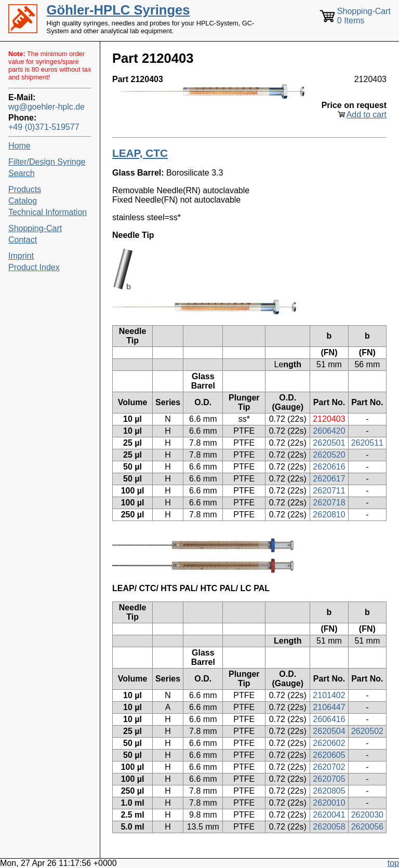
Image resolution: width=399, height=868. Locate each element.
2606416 (329, 719)
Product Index (34, 267)
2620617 (329, 479)
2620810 (329, 515)
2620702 (329, 767)
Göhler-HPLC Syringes (118, 10)
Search (22, 173)
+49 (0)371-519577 (44, 127)
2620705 (329, 779)
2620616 (329, 467)
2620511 (367, 443)
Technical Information (48, 212)
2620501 (329, 443)
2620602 (329, 743)
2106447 (329, 707)
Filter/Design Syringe (47, 162)
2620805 (329, 791)
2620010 (329, 803)
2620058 (329, 827)
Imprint (21, 256)
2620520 (329, 455)
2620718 (329, 503)
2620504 (329, 731)
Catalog (23, 201)
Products (25, 189)
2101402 (329, 695)
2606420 (329, 431)
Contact (23, 240)
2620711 (329, 491)
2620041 (329, 815)
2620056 (367, 827)
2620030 (367, 815)
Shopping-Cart (35, 228)
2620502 (367, 731)
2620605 (329, 755)
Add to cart (367, 115)
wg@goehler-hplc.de (46, 107)
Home (19, 146)
